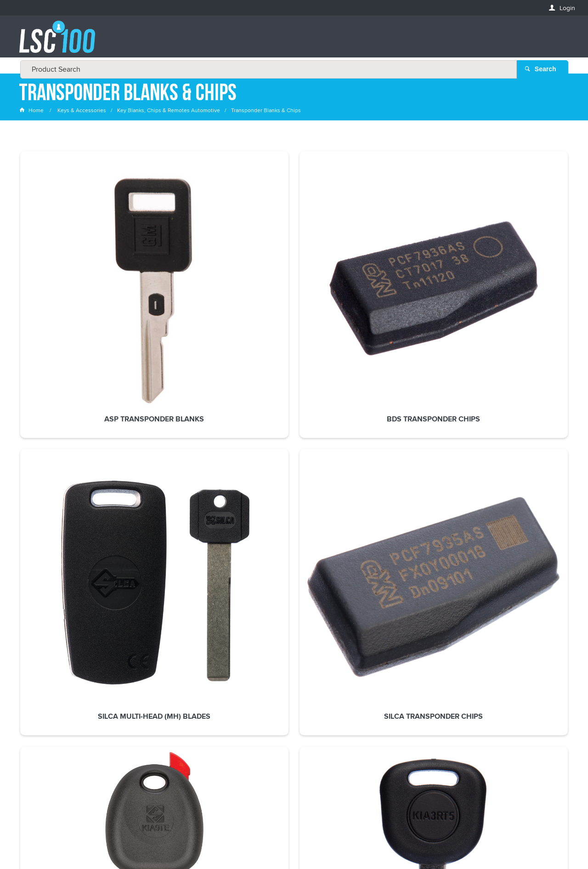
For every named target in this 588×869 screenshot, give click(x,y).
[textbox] (291, 41)
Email (28, 665)
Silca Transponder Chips (406, 273)
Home (32, 112)
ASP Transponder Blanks (71, 273)
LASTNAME (35, 732)
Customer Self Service (300, 843)
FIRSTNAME (35, 698)
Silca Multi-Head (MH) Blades (294, 277)
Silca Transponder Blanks (71, 426)
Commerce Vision (363, 843)
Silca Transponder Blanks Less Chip (517, 277)
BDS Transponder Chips (182, 273)
